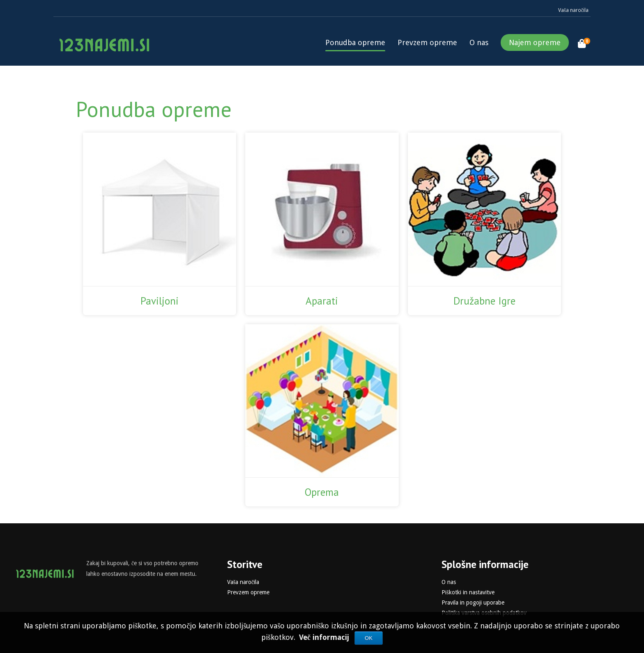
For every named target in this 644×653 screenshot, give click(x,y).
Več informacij (325, 637)
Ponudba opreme (355, 42)
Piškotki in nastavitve (468, 592)
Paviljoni (160, 301)
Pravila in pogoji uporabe (473, 603)
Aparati (322, 301)
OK (369, 638)
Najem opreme (535, 42)
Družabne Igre (484, 301)
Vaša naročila (573, 10)
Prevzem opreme (427, 42)
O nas (479, 42)
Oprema (322, 492)
